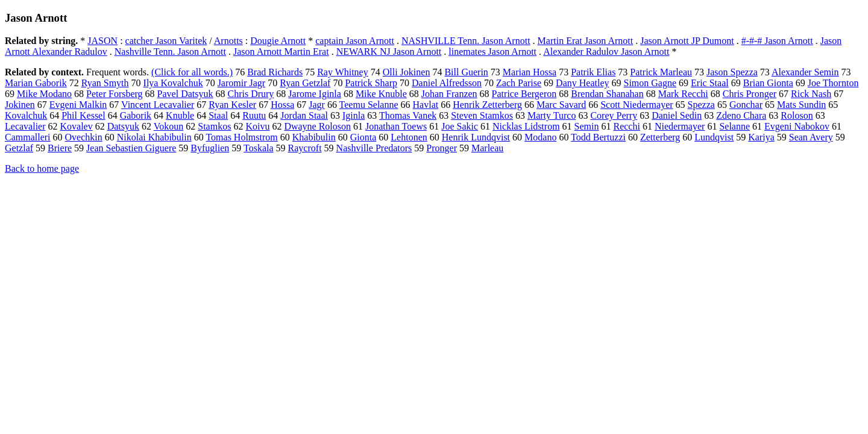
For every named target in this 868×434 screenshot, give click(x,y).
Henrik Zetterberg (487, 105)
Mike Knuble (381, 94)
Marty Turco (552, 115)
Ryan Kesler (232, 105)
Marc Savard (561, 105)
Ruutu (254, 115)
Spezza (701, 105)
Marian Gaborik (36, 83)
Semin (587, 126)
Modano (540, 137)
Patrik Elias (593, 72)
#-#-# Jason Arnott (777, 41)
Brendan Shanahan (607, 94)
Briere (60, 148)
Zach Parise (519, 83)
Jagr (317, 105)
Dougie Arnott (278, 41)
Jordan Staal (304, 115)
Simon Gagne (650, 83)
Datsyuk (123, 126)
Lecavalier (25, 126)
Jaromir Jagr (242, 83)
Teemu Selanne (369, 105)
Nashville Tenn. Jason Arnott (170, 52)
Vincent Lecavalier (158, 105)
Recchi (626, 126)
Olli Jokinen (407, 72)
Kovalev (77, 126)
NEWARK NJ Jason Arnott (389, 52)
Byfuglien (210, 148)
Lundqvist (714, 137)
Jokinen (20, 105)
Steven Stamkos (482, 115)
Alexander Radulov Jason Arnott (606, 52)
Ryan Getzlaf (305, 83)
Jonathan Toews (396, 126)
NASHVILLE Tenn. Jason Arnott (466, 41)
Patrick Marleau (661, 72)
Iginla (354, 115)
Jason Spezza (732, 72)
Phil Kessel (83, 115)
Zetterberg (660, 137)
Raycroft (305, 148)
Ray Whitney (343, 72)
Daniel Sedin (677, 115)
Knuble (180, 115)
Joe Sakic (460, 126)
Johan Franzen (449, 94)
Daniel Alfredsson (447, 83)
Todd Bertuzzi (598, 137)
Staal (218, 115)
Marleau (487, 148)
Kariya (761, 137)
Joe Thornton (833, 83)
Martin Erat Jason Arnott (586, 41)
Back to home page (42, 168)
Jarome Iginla (315, 94)
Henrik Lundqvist (476, 137)
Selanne (734, 126)
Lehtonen (409, 137)
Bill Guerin (466, 72)
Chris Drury (250, 94)
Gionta (363, 137)
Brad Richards (275, 72)
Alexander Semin (805, 72)
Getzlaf (19, 148)
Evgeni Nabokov (797, 126)
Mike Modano (44, 94)
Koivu (257, 126)
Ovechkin (84, 137)
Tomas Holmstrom (241, 137)
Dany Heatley (582, 83)
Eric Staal (710, 83)
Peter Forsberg (114, 94)
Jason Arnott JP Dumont (687, 41)
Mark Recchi (683, 94)
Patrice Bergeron (524, 94)
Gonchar (746, 105)
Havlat (426, 105)
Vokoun (169, 126)
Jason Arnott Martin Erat (281, 52)
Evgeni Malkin (78, 105)
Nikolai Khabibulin (154, 137)
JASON (102, 41)
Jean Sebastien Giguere (131, 148)
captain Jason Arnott (355, 41)
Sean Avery (811, 137)
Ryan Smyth (105, 83)
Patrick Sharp (371, 83)
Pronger (442, 148)
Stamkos (214, 126)
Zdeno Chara (741, 115)
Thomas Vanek (408, 115)
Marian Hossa (530, 72)
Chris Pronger (750, 94)
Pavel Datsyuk (185, 94)
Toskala (259, 148)
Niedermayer (680, 126)
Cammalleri (28, 137)
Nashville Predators (374, 148)
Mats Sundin (801, 105)
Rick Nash (811, 94)
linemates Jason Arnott (492, 52)
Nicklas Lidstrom (526, 126)
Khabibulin (314, 137)
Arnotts (228, 41)
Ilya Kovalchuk (173, 83)
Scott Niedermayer (637, 105)
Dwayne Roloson (317, 126)
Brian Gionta (768, 83)
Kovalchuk (26, 115)
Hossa (282, 105)
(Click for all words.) (192, 72)
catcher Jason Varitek (166, 41)
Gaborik (136, 115)
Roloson (797, 115)
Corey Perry (614, 115)
